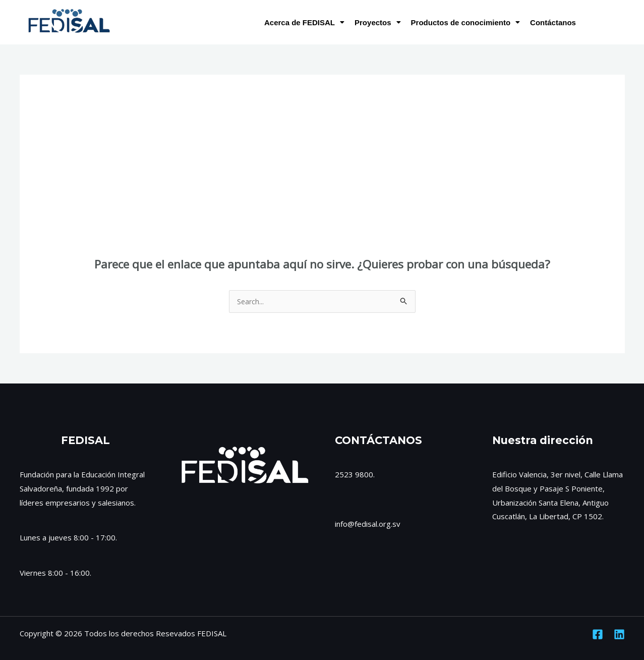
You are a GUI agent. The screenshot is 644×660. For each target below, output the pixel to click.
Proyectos (378, 22)
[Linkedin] (619, 635)
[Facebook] (598, 635)
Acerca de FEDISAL (304, 22)
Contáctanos (553, 22)
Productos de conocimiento (466, 22)
